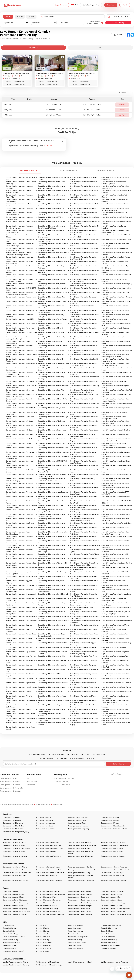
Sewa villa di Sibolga (75, 945)
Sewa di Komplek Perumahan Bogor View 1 (84, 199)
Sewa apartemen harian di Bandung (48, 843)
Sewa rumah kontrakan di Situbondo (15, 914)
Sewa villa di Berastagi (76, 931)
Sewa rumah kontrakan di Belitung (80, 903)
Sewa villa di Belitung (43, 931)
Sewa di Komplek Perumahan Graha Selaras (116, 678)
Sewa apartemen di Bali (9, 778)
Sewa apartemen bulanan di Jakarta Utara (50, 870)
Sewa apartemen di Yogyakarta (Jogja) (16, 832)
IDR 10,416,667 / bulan (54, 115)
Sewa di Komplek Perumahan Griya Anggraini (21, 594)
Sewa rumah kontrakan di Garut (46, 906)
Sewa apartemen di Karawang (13, 823)
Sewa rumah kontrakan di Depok (14, 894)
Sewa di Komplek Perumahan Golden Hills (51, 656)
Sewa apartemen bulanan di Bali (46, 876)
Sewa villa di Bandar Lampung (111, 925)
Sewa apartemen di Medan (110, 823)
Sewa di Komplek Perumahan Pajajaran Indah (85, 408)
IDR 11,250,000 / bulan (54, 104)
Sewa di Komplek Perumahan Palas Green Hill (116, 474)
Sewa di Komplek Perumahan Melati (50, 674)
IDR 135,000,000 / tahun (92, 104)
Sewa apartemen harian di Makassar (15, 856)
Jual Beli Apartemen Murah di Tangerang (114, 962)
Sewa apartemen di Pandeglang (14, 826)
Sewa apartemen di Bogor (44, 820)
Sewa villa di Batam (9, 931)
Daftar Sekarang (118, 764)
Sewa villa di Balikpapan (76, 925)
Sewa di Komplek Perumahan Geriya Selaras (52, 275)
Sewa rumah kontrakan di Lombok (112, 906)
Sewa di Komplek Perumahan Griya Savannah (116, 683)
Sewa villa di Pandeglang (109, 940)
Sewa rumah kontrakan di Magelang (15, 909)
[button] (34, 142)
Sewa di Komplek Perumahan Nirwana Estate (21, 408)
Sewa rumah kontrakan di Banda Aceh (48, 900)
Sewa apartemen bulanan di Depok (113, 873)
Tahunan (31, 17)
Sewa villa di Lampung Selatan (78, 937)
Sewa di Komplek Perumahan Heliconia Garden (117, 692)
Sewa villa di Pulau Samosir (77, 943)
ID (76, 5)
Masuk (125, 5)
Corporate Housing (61, 5)
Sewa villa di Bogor (107, 931)
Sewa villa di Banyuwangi (109, 928)
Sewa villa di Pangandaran (12, 943)
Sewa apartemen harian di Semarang (81, 856)
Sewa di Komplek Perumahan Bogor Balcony (116, 408)
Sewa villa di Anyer (9, 925)
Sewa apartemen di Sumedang (13, 829)
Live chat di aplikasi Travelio (65, 778)
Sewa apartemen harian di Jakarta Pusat (49, 848)
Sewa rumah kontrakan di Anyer (79, 897)
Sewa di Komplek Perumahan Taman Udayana (21, 222)
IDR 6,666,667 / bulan (54, 110)
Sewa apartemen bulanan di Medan (15, 876)
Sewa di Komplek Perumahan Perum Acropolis (21, 297)
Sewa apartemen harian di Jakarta (14, 843)
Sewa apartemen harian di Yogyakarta (48, 856)
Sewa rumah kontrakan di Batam (47, 903)
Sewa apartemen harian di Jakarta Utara (49, 845)
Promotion (31, 785)
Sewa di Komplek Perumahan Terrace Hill (51, 222)
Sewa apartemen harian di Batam (112, 851)
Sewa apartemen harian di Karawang (113, 856)
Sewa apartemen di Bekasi (12, 820)
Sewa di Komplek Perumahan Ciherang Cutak (21, 634)
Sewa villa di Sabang (10, 945)
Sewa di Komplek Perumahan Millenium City (84, 421)
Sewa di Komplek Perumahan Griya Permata (21, 683)
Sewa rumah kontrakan (11, 891)
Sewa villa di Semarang (43, 945)
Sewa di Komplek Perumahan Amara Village (116, 669)
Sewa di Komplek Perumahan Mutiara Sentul (52, 399)
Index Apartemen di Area (56, 754)
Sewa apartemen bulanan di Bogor (80, 873)
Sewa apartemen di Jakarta (10, 785)
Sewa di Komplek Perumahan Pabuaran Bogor (53, 630)
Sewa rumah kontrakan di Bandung (113, 891)
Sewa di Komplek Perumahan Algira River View (53, 621)
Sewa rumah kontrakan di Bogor (14, 897)
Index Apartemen (72, 754)
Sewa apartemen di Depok (77, 820)
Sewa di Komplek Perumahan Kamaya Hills (84, 585)
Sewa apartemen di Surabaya (11, 791)
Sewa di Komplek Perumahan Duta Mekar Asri (116, 235)
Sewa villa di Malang (42, 940)
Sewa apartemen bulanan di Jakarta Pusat (50, 873)
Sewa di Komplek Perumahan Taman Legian (84, 430)
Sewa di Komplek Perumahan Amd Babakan (84, 625)
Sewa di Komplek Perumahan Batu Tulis (51, 390)
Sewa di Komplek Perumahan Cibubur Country (117, 426)
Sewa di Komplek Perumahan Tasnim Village (84, 554)
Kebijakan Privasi (28, 805)
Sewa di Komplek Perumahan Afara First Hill (84, 359)
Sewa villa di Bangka (42, 928)
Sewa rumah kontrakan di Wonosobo (80, 914)
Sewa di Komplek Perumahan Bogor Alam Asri (21, 656)
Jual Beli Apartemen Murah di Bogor (48, 962)
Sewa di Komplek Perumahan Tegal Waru (83, 661)
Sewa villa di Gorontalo (76, 934)
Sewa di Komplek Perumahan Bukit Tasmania (21, 621)
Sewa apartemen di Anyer (12, 817)
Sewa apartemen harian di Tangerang (113, 843)
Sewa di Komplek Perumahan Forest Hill (19, 439)
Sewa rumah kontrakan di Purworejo (48, 912)
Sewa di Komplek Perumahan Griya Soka (83, 368)
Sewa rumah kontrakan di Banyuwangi (16, 903)
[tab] (34, 142)
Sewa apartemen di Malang (77, 823)
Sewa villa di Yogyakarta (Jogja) (14, 951)
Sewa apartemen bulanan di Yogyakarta (49, 881)
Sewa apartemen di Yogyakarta (11, 788)
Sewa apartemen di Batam (110, 817)
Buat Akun (111, 5)
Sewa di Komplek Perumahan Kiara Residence (21, 559)
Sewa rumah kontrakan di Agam (46, 897)
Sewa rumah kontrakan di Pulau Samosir (16, 912)
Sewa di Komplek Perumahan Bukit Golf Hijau (53, 191)
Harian (8, 17)
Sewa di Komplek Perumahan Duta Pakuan (115, 204)
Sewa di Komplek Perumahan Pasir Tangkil (52, 661)
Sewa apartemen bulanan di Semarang (81, 881)
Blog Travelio (32, 782)
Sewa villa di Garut (42, 934)
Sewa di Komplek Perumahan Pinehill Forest (20, 510)
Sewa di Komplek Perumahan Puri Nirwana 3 (116, 434)
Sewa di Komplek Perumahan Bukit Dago (19, 430)
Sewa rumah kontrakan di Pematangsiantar (115, 909)
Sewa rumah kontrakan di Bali (111, 897)
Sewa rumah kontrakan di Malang (47, 909)
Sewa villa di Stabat (9, 948)
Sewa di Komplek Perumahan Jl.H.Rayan (83, 696)
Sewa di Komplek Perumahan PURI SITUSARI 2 (117, 536)
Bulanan (20, 17)
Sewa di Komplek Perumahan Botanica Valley (116, 643)
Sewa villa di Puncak (42, 951)
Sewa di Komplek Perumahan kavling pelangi (84, 332)
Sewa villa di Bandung (10, 928)
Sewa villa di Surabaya (76, 948)
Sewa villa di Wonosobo (109, 948)
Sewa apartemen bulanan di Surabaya (81, 867)
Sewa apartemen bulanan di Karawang (114, 881)
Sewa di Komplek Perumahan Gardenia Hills (84, 692)
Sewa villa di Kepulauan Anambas (14, 937)
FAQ (29, 778)
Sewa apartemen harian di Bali (46, 851)
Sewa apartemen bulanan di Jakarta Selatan (83, 870)
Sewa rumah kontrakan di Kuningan (80, 906)
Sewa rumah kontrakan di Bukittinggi (113, 903)
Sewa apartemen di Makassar (46, 823)
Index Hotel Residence (77, 758)
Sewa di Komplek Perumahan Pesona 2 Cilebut (117, 523)
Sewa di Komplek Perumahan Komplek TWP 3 (85, 465)
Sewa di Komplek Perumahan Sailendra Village (53, 683)
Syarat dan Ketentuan (43, 805)
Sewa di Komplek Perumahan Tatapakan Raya (117, 621)
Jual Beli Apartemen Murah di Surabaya (49, 965)
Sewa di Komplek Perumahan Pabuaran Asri (21, 474)
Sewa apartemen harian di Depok (112, 848)
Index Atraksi (85, 754)
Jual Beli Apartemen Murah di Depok (80, 962)
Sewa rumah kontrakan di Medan (79, 909)
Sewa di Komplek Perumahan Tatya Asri (115, 248)
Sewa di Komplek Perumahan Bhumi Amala (84, 488)
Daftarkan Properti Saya (91, 5)
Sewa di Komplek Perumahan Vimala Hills (20, 448)
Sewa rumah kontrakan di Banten (112, 900)
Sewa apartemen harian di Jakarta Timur (17, 848)
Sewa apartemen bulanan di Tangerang (114, 867)
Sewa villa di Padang (75, 940)
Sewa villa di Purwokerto (109, 943)
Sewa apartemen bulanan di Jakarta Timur (17, 873)
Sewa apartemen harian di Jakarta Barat (114, 845)
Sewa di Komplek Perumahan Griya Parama (52, 705)
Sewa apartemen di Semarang (78, 826)
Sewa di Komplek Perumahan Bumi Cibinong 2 (53, 594)
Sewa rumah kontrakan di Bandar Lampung (83, 900)
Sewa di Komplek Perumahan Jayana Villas (116, 541)
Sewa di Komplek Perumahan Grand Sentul (84, 191)
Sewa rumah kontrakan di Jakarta (79, 891)
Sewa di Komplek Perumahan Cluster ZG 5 (115, 567)
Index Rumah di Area (46, 758)
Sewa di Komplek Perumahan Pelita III (18, 723)
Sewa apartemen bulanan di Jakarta (15, 867)
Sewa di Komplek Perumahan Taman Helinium (117, 505)
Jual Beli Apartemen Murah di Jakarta (16, 962)
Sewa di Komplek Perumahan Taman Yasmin (84, 377)
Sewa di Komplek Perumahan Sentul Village (84, 581)
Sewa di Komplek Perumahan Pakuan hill (19, 678)
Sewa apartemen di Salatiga (45, 826)
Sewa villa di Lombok (108, 937)
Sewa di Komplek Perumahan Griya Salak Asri (85, 669)
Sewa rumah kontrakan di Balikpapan (15, 900)
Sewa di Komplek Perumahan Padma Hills (51, 669)
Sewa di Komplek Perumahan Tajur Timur (83, 656)
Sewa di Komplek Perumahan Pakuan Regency (117, 284)
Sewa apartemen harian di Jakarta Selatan (82, 845)
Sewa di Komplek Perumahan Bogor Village (116, 496)
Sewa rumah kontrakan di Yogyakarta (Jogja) (116, 914)
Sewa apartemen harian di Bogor (79, 848)
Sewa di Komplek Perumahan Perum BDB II (20, 319)
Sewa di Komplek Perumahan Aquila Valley (20, 310)
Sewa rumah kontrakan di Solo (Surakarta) (50, 914)
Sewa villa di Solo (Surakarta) (111, 945)
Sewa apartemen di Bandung (10, 782)
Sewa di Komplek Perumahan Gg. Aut (18, 377)
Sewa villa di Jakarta (108, 934)
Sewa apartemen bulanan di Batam (113, 876)
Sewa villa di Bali (41, 925)
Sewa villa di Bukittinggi (11, 934)
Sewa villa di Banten (75, 928)
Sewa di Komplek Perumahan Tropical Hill (20, 496)
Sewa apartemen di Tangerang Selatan (114, 829)
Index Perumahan (62, 758)
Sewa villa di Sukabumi (43, 948)
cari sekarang (118, 23)
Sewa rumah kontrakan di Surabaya (80, 894)
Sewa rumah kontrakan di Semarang (113, 912)
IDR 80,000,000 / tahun (92, 110)
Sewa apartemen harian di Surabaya (80, 843)
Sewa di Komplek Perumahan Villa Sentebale (53, 643)
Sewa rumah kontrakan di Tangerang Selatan (51, 894)
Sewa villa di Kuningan (43, 937)
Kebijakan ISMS (58, 805)
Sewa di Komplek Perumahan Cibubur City (52, 208)
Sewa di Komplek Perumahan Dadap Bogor (115, 616)
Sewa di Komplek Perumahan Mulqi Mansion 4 (21, 567)
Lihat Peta (118, 35)
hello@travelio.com (61, 782)
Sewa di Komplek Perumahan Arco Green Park (117, 372)
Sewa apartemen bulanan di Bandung (48, 867)
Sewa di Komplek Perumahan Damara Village (53, 665)
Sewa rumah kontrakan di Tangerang (48, 891)
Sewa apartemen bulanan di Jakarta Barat (115, 870)
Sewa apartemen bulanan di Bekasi (15, 870)
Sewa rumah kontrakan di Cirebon (14, 906)
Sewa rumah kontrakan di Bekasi (112, 894)
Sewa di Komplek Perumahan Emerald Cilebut (85, 239)
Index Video (91, 758)
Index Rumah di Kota (98, 754)
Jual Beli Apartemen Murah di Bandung (16, 965)
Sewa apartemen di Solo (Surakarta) (113, 826)
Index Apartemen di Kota (37, 754)
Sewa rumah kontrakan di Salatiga (80, 912)
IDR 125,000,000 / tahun (92, 115)
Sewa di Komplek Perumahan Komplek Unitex (85, 403)
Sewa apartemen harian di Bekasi (14, 845)
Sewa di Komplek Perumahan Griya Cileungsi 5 (21, 363)
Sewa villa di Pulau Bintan (44, 943)
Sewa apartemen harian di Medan (14, 851)
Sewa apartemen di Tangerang (78, 829)
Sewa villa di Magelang (11, 940)
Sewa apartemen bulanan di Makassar (16, 881)
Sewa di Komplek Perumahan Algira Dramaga (21, 301)
